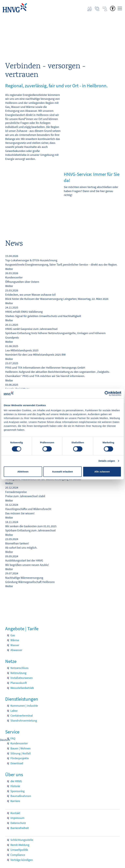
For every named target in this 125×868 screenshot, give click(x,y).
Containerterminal (22, 716)
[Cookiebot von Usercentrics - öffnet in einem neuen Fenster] (107, 393)
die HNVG (16, 781)
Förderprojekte (20, 758)
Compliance (18, 855)
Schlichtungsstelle (22, 840)
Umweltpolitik (19, 850)
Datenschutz (18, 823)
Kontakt (15, 813)
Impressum (17, 818)
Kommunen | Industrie (24, 706)
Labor (14, 711)
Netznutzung (18, 673)
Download (17, 763)
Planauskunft (19, 683)
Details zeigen (107, 461)
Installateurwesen (22, 678)
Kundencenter (19, 743)
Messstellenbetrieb (22, 688)
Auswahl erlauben (62, 472)
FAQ (13, 738)
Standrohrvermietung (24, 721)
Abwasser (16, 650)
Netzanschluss (19, 668)
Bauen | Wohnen (21, 748)
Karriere (15, 801)
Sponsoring (17, 791)
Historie (15, 786)
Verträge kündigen (22, 860)
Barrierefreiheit (20, 828)
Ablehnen (23, 472)
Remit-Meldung (20, 845)
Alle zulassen (102, 472)
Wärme (15, 640)
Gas (13, 635)
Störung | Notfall (21, 753)
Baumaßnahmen (21, 796)
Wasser (15, 645)
